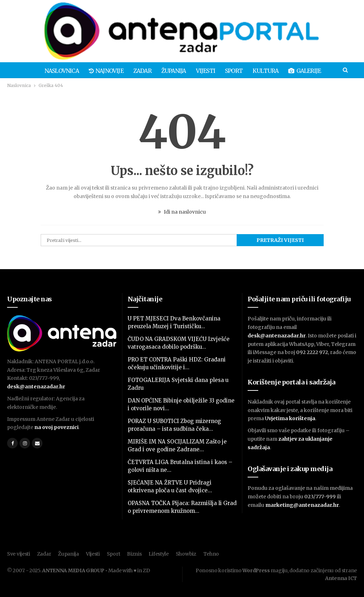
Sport (221, 71)
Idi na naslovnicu (182, 212)
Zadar (127, 71)
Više (328, 71)
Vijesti (192, 71)
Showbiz (186, 554)
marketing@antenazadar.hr (302, 505)
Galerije (295, 71)
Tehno (211, 554)
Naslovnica (44, 71)
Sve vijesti (19, 554)
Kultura (254, 71)
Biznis (134, 554)
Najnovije (89, 71)
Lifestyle (158, 554)
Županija (159, 71)
